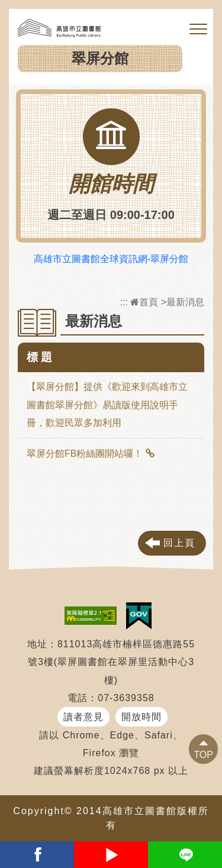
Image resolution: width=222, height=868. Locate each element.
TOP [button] (203, 755)
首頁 (144, 302)
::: (123, 302)
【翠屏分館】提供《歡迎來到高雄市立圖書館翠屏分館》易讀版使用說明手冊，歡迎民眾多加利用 (107, 405)
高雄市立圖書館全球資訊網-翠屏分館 (111, 259)
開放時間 (141, 717)
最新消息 (185, 302)
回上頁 (179, 543)
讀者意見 (83, 717)
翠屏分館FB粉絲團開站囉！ (85, 454)
